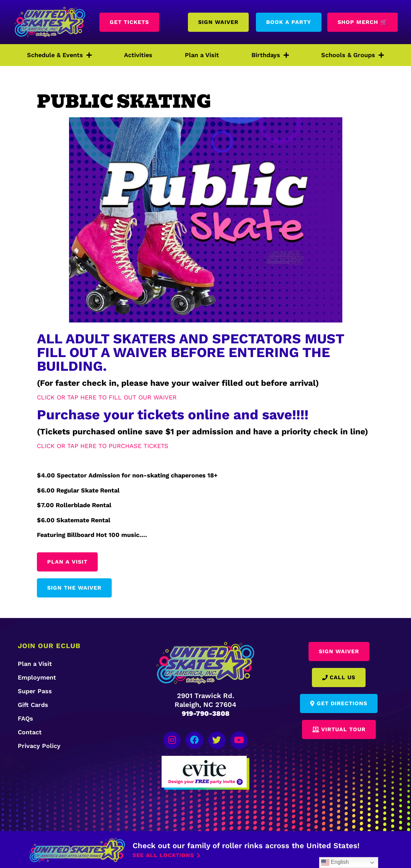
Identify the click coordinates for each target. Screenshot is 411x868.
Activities (138, 55)
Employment (37, 677)
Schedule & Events (59, 55)
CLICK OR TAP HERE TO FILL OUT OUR (95, 397)
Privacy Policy (39, 746)
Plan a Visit (202, 55)
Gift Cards (33, 705)
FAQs (25, 718)
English (335, 863)
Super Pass (35, 691)
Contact (30, 732)
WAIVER (165, 397)
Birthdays (270, 55)
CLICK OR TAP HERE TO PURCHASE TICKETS (103, 446)
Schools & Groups (353, 55)
